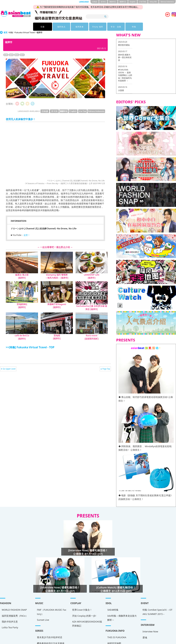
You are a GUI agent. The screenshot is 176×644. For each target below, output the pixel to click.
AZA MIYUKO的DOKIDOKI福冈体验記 (70, 625)
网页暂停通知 (124, 45)
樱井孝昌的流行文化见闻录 (42, 642)
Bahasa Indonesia (167, 2)
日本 (6, 55)
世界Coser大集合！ (65, 612)
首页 (5, 32)
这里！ (27, 235)
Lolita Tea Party (10, 627)
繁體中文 (123, 2)
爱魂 (111, 636)
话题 (43, 27)
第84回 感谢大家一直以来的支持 (125, 57)
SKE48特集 (87, 612)
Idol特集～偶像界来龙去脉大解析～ (97, 620)
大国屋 (121, 90)
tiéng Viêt (153, 2)
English (133, 2)
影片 (22, 55)
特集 (133, 27)
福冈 (11, 55)
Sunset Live (35, 621)
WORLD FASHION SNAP (14, 610)
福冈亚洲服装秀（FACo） (15, 616)
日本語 (95, 2)
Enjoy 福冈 (97, 27)
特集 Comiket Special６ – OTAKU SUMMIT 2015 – (123, 615)
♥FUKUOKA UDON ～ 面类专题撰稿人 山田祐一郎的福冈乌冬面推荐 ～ (125, 75)
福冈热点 (61, 27)
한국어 (103, 2)
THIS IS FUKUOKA (91, 637)
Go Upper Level (9, 369)
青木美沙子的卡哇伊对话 (41, 636)
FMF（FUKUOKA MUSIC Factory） (43, 613)
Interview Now (116, 630)
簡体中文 (113, 2)
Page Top (106, 369)
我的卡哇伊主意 (10, 622)
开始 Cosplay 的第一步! (67, 617)
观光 (17, 55)
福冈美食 (79, 27)
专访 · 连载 (115, 27)
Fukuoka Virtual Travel (25, 32)
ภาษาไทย (143, 2)
